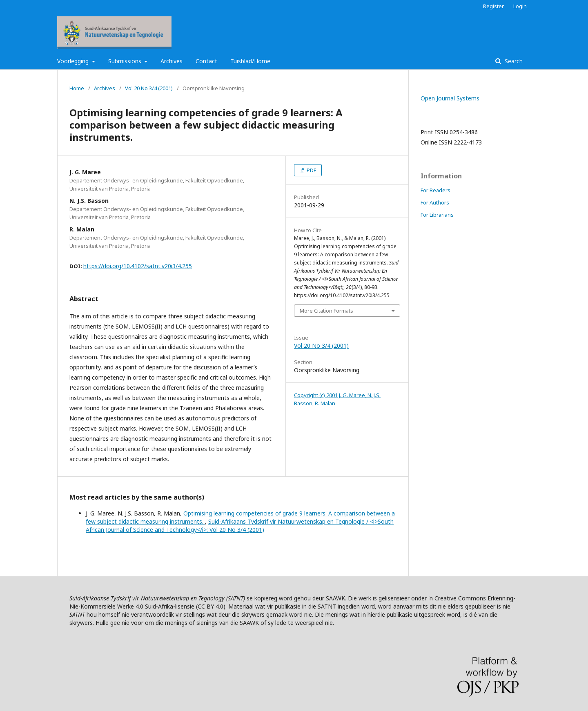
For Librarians (437, 215)
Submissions (126, 61)
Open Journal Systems (450, 98)
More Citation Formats (326, 311)
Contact (206, 61)
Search (513, 61)
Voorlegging (74, 61)
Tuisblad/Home (250, 61)
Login (520, 6)
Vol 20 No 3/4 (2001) (149, 88)
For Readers (435, 190)
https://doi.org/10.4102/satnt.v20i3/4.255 (138, 266)
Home (77, 88)
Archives (171, 61)
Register (493, 6)
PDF (311, 170)
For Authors (435, 202)
